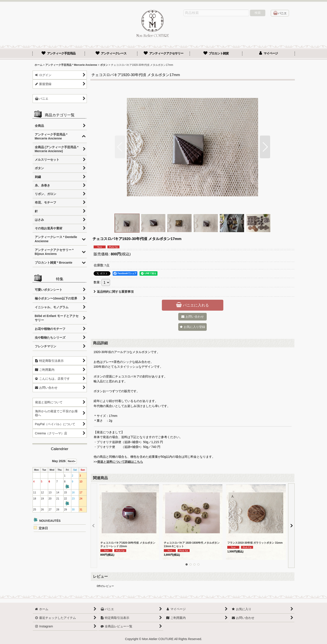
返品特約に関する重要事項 (114, 292)
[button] (120, 147)
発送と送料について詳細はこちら (120, 462)
